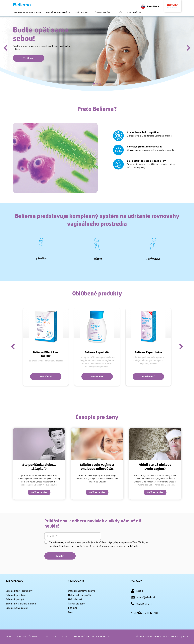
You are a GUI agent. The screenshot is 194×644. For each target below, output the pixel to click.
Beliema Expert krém (16, 595)
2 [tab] (97, 84)
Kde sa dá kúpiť (135, 13)
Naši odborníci (82, 13)
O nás (119, 13)
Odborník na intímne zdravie (27, 13)
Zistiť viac (29, 58)
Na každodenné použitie (58, 13)
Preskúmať (46, 377)
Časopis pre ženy (103, 13)
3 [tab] (100, 84)
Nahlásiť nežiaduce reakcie (92, 637)
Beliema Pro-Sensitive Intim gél (21, 604)
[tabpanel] (97, 52)
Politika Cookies (57, 637)
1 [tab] (94, 84)
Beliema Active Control (17, 608)
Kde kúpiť (73, 608)
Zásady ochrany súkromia (23, 637)
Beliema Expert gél (15, 600)
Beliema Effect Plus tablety (19, 591)
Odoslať (60, 556)
